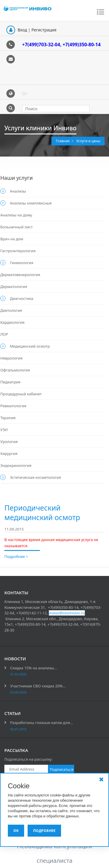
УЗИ (4, 430)
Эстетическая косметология (35, 477)
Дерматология (14, 287)
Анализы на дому (16, 215)
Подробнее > (16, 556)
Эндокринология (16, 465)
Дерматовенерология (20, 275)
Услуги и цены (88, 141)
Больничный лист (17, 227)
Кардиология (12, 322)
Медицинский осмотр (30, 346)
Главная (63, 141)
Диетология (11, 310)
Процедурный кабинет (21, 394)
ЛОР (4, 334)
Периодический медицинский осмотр (42, 512)
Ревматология (13, 406)
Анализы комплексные (31, 203)
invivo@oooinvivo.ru (67, 613)
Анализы (18, 191)
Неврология (11, 358)
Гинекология (22, 263)
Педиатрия (10, 382)
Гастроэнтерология (18, 251)
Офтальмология (15, 370)
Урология (9, 442)
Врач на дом (12, 239)
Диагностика (22, 298)
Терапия (8, 418)
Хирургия (9, 453)
